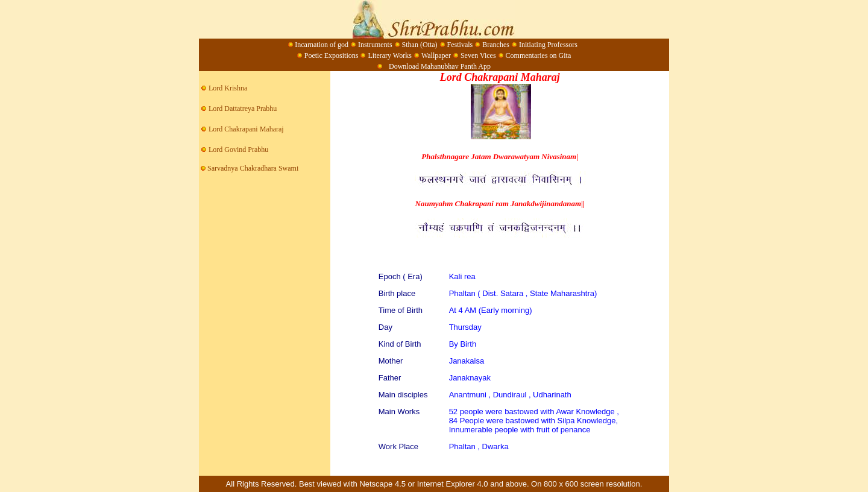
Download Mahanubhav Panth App (439, 66)
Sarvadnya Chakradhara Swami (249, 168)
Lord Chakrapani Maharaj (246, 129)
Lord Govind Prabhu (238, 150)
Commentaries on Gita (539, 55)
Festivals (460, 45)
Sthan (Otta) (420, 45)
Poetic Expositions (332, 55)
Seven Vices (478, 55)
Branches (496, 45)
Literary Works (389, 55)
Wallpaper (436, 55)
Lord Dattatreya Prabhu (243, 109)
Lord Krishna (228, 88)
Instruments (375, 45)
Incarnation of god (322, 45)
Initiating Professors (548, 45)
